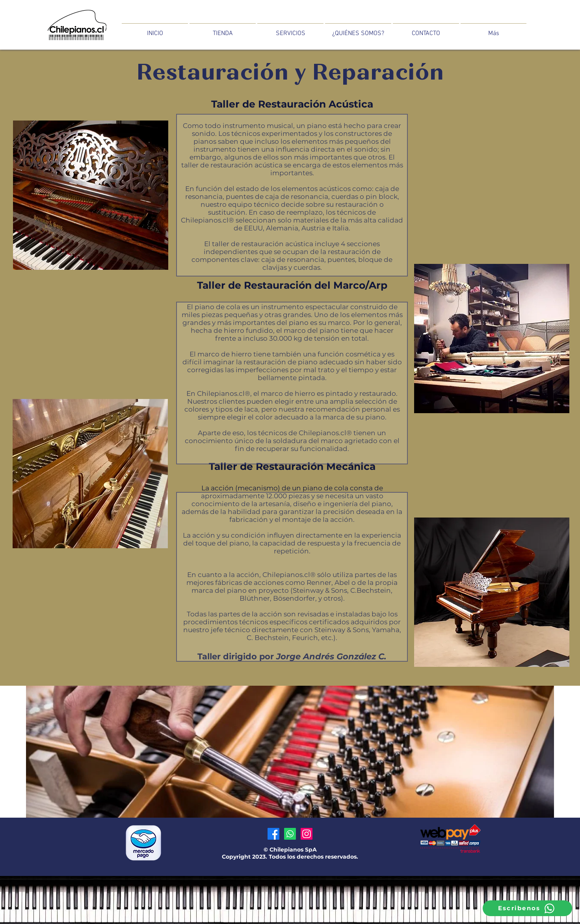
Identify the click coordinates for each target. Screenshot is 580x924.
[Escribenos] (527, 908)
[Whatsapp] (290, 834)
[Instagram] (307, 834)
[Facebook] (273, 834)
